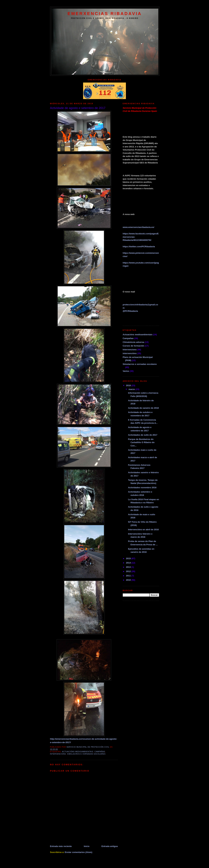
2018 (129, 385)
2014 (129, 563)
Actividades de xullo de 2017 (143, 435)
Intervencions (58, 754)
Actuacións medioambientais (78, 752)
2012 (129, 571)
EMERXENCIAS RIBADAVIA (105, 14)
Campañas (100, 752)
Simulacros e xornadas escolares (86, 754)
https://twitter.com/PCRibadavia (139, 247)
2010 (129, 580)
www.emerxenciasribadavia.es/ (139, 227)
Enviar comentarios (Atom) (78, 852)
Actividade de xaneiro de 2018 (143, 408)
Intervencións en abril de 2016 (143, 530)
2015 (129, 558)
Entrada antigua (110, 846)
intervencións (130, 353)
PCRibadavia (130, 311)
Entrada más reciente (61, 846)
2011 (129, 576)
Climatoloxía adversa (133, 342)
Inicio (87, 846)
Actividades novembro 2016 (142, 488)
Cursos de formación (133, 346)
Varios (126, 371)
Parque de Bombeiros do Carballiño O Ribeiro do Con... (141, 442)
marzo (132, 389)
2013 (129, 567)
